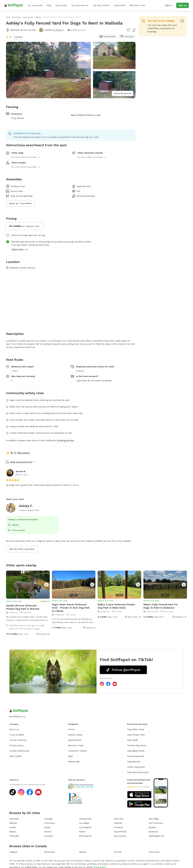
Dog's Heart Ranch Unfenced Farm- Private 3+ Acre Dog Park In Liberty (71, 608)
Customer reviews (78, 751)
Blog (49, 5)
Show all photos (123, 93)
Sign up (182, 5)
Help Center (16, 756)
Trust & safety (17, 735)
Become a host (137, 5)
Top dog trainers (101, 5)
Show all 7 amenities (20, 203)
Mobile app (74, 762)
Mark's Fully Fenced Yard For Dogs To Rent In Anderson (160, 606)
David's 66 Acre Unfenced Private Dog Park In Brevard (23, 607)
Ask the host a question (22, 549)
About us (14, 729)
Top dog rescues (80, 5)
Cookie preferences (19, 751)
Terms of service (18, 740)
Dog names (61, 5)
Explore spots (75, 735)
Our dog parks (35, 5)
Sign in (168, 5)
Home (71, 729)
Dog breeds (120, 5)
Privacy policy (16, 745)
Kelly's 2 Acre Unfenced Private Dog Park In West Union (116, 606)
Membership (75, 740)
